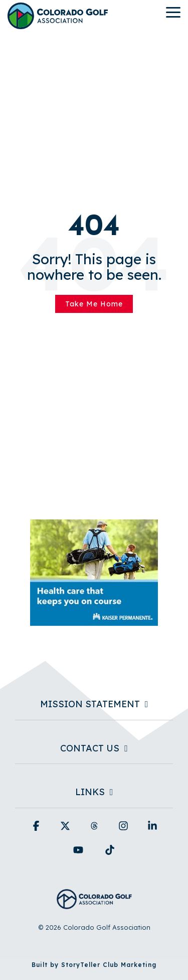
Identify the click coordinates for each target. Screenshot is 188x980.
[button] (173, 12)
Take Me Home (94, 304)
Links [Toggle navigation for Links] (90, 792)
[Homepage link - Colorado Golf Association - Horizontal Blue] (94, 903)
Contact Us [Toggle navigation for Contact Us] (90, 748)
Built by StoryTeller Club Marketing (94, 965)
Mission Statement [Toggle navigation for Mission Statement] (90, 704)
